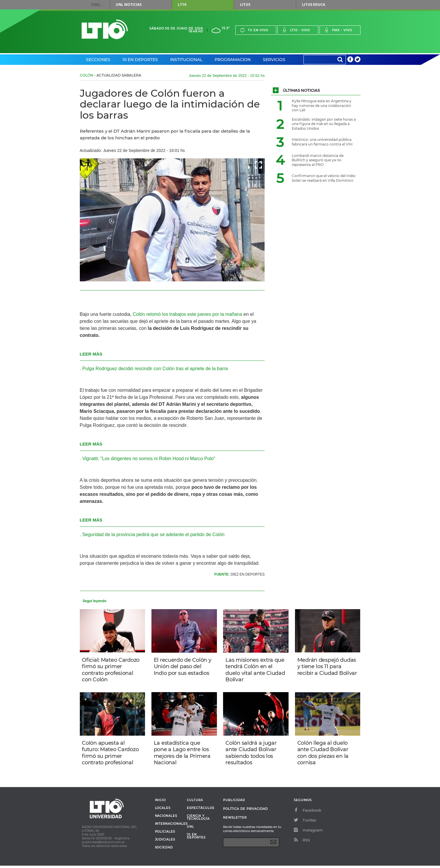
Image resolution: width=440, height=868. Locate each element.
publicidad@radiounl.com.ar (103, 844)
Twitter (305, 822)
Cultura (195, 803)
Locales (163, 810)
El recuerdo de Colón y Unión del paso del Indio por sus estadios (183, 667)
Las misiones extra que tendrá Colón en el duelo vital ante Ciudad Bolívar (256, 670)
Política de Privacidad (245, 811)
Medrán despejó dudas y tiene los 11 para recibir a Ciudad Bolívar (327, 670)
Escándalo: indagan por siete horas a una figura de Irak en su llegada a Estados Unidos (324, 124)
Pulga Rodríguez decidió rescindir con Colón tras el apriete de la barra (155, 369)
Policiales (165, 834)
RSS (302, 842)
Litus (245, 5)
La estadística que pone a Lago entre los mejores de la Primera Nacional (183, 754)
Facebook (308, 812)
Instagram (308, 832)
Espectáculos (200, 810)
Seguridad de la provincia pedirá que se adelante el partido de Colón (153, 535)
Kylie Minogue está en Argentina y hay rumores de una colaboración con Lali (322, 105)
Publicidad (234, 802)
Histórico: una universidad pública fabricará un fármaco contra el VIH (322, 142)
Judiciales (165, 842)
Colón (87, 75)
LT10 (182, 5)
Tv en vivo (254, 30)
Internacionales (169, 826)
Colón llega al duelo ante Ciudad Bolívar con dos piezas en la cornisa (323, 754)
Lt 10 (105, 29)
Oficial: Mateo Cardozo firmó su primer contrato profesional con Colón (112, 670)
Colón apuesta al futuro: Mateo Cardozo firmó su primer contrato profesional (111, 754)
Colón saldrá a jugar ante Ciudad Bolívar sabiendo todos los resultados (251, 754)
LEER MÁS (91, 354)
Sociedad (164, 850)
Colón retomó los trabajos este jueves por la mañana (187, 314)
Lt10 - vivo (296, 30)
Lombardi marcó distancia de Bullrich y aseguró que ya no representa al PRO (318, 160)
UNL (96, 5)
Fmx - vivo (338, 30)
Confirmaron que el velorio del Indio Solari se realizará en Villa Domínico (324, 178)
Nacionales (166, 818)
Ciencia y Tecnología (198, 820)
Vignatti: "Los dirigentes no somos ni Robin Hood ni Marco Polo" (149, 459)
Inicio (161, 803)
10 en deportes (196, 838)
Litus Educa (314, 5)
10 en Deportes (140, 60)
